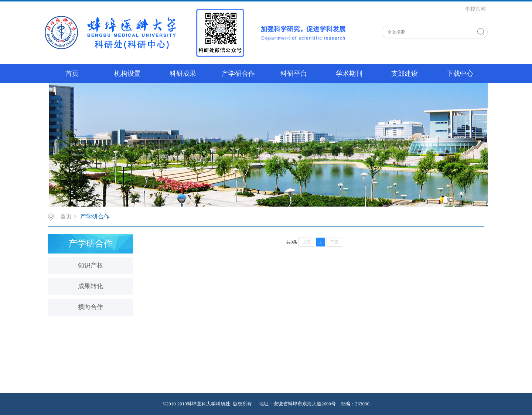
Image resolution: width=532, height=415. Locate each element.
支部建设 (405, 74)
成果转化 (91, 286)
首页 (72, 74)
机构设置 (127, 74)
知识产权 (91, 266)
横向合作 (91, 307)
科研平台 (294, 74)
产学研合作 (238, 74)
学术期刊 (349, 74)
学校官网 (475, 9)
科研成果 (183, 74)
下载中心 (460, 74)
